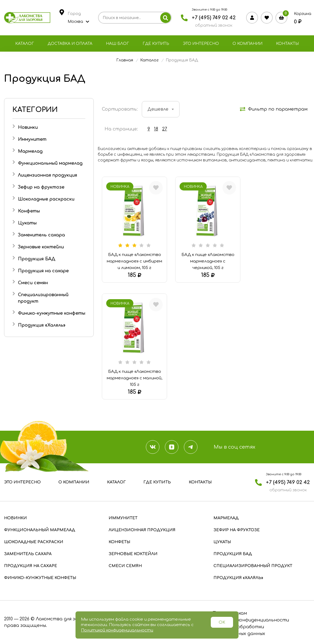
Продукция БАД (37, 259)
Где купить (156, 44)
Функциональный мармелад (50, 163)
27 (165, 129)
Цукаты (27, 223)
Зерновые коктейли (41, 247)
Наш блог (117, 44)
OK (222, 622)
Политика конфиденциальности (250, 620)
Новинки (28, 127)
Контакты (287, 44)
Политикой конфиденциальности (117, 630)
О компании (247, 44)
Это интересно (201, 44)
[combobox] (161, 109)
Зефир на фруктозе (41, 187)
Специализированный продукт (253, 566)
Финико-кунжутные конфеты (52, 313)
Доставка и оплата (70, 44)
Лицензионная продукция (48, 175)
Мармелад (30, 151)
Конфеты (29, 211)
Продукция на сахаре (43, 271)
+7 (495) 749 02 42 (214, 18)
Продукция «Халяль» (42, 325)
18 (156, 129)
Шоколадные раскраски (46, 199)
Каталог (25, 44)
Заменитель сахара (41, 235)
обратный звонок (214, 25)
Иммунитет (32, 139)
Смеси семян (33, 283)
